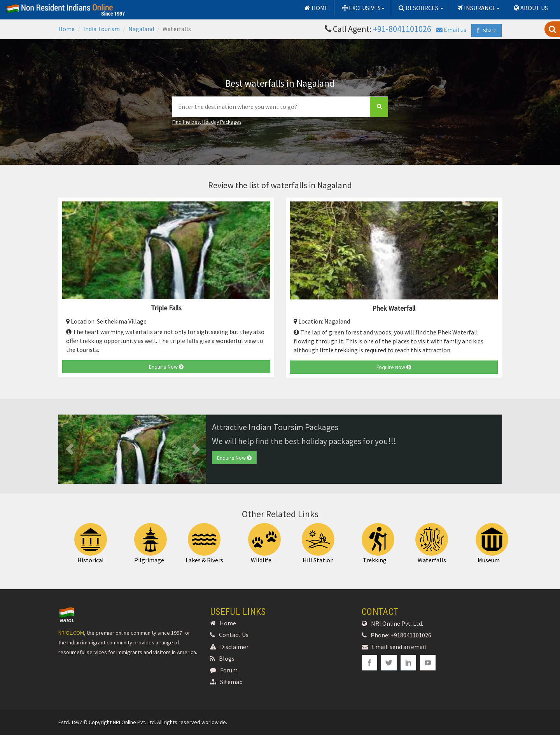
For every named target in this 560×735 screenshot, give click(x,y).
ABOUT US (530, 8)
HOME (316, 8)
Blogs (222, 658)
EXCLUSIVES (363, 8)
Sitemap (226, 682)
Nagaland (141, 29)
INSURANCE (478, 8)
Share (486, 30)
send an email (408, 647)
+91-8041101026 (402, 29)
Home (66, 29)
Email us (451, 30)
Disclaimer (229, 647)
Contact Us (229, 635)
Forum (224, 670)
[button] (69, 449)
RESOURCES (420, 8)
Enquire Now (166, 367)
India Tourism (101, 29)
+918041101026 (411, 635)
